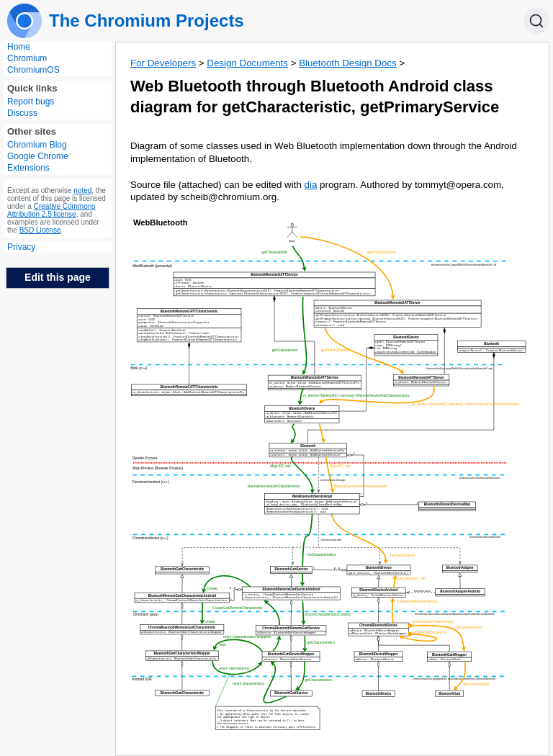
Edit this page (58, 277)
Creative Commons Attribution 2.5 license (51, 210)
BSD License (40, 230)
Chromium (27, 58)
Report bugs (31, 102)
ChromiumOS (33, 70)
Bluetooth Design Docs (348, 63)
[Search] (536, 21)
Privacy (21, 247)
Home (19, 47)
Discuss (22, 113)
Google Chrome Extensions (38, 162)
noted (82, 190)
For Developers (163, 63)
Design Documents (247, 63)
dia (311, 185)
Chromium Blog (37, 145)
